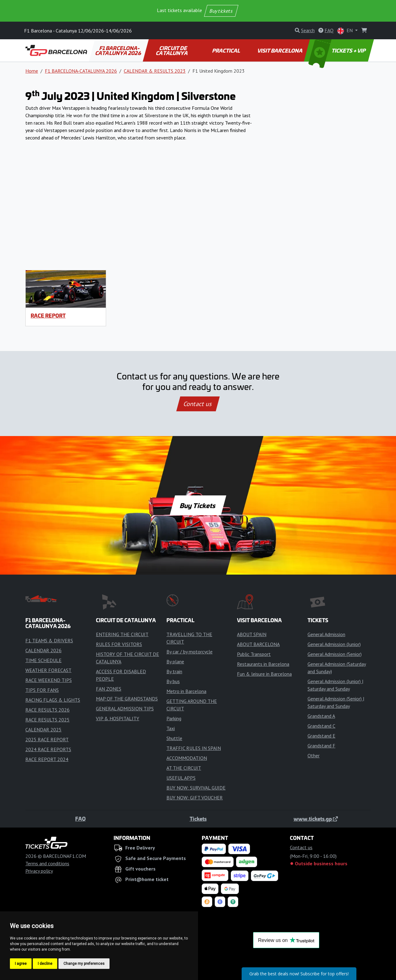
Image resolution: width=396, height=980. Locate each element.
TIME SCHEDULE (43, 660)
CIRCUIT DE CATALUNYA (172, 50)
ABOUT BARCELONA (258, 644)
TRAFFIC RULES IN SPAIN (194, 748)
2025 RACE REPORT (47, 739)
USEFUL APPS (181, 778)
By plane (175, 661)
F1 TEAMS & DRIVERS (49, 640)
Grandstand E (321, 736)
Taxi (171, 728)
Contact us (198, 404)
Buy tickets (221, 11)
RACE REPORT (48, 315)
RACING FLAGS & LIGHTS (53, 700)
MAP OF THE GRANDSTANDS (127, 699)
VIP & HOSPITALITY (118, 718)
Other (314, 755)
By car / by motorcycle (189, 652)
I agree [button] (21, 964)
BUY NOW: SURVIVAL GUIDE (196, 788)
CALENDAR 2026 (43, 650)
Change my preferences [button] (84, 964)
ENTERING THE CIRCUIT (122, 634)
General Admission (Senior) (335, 654)
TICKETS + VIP (338, 50)
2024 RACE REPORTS (48, 749)
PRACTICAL (227, 50)
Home (32, 71)
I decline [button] (45, 964)
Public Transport (254, 654)
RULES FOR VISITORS (119, 644)
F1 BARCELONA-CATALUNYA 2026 (118, 50)
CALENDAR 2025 (43, 730)
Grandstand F (321, 746)
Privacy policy (39, 871)
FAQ (80, 819)
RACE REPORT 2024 (47, 759)
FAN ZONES (109, 689)
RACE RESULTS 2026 (47, 710)
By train (174, 671)
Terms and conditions (47, 863)
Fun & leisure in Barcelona (264, 674)
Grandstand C (321, 726)
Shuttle (174, 738)
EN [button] (346, 31)
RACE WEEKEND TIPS (49, 680)
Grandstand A (321, 716)
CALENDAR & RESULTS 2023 (155, 71)
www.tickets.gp (316, 819)
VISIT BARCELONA (280, 50)
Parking (174, 718)
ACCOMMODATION (187, 758)
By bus (173, 681)
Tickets (198, 819)
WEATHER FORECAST (48, 670)
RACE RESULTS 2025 (47, 720)
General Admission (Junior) (334, 644)
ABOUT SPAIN (252, 634)
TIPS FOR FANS (42, 690)
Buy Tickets (198, 505)
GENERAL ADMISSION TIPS (125, 708)
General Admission (326, 634)
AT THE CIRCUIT (184, 768)
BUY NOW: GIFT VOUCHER (195, 798)
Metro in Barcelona (186, 691)
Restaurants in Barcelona (263, 664)
